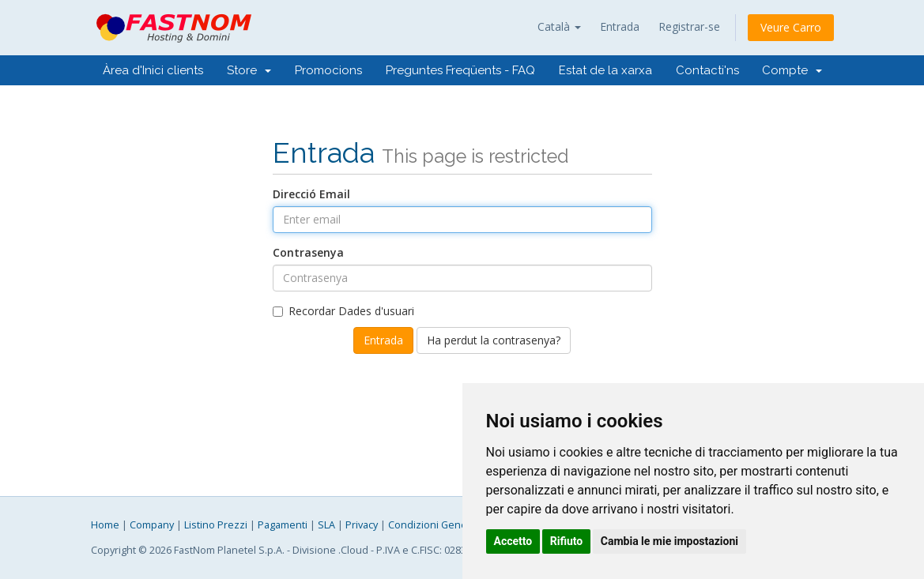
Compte (792, 70)
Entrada (620, 26)
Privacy (362, 525)
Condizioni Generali (435, 525)
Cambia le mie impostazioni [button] (669, 541)
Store (249, 70)
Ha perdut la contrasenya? (494, 340)
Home (105, 525)
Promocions (328, 70)
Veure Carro (791, 27)
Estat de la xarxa (605, 70)
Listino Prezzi (216, 525)
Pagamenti (283, 525)
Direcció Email (311, 194)
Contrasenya (308, 252)
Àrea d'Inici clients (153, 70)
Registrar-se (689, 26)
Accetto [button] (513, 541)
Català (559, 26)
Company (152, 525)
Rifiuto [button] (567, 541)
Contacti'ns (707, 70)
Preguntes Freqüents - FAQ (460, 70)
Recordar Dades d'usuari (343, 311)
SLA (326, 525)
